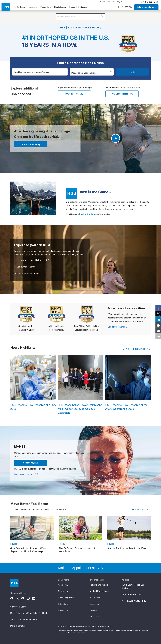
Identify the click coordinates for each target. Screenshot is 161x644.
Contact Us (63, 610)
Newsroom (63, 591)
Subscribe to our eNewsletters (24, 620)
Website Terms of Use (131, 594)
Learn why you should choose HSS (32, 260)
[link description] (32, 528)
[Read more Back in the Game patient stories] (88, 214)
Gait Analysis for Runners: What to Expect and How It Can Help (30, 550)
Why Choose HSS (123, 2)
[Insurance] (92, 72)
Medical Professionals (100, 591)
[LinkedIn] (35, 598)
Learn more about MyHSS (26, 474)
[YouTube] (24, 598)
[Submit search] (102, 17)
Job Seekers (95, 598)
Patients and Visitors (99, 585)
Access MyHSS (31, 463)
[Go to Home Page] (14, 583)
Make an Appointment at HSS (80, 568)
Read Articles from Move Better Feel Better (29, 613)
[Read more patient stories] (87, 193)
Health (62, 544)
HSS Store (63, 604)
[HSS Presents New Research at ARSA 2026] (33, 383)
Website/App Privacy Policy (134, 601)
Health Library (60, 7)
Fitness (14, 544)
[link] (158, 308)
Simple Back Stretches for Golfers (127, 548)
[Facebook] (13, 598)
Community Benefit (67, 598)
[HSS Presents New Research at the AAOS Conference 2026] (128, 383)
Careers (111, 2)
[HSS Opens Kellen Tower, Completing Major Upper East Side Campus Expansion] (80, 385)
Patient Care (46, 7)
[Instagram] (30, 598)
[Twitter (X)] (19, 598)
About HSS (63, 585)
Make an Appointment (146, 7)
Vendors (94, 610)
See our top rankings (25, 267)
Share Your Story (18, 607)
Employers (95, 604)
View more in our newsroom (137, 349)
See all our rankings (118, 327)
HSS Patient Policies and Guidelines (133, 587)
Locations (33, 7)
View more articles (141, 509)
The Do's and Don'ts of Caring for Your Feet (78, 550)
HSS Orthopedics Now (122, 94)
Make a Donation (18, 626)
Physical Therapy (74, 94)
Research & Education (79, 7)
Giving (103, 2)
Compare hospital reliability (28, 273)
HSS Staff (94, 617)
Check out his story (31, 144)
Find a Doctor (20, 7)
